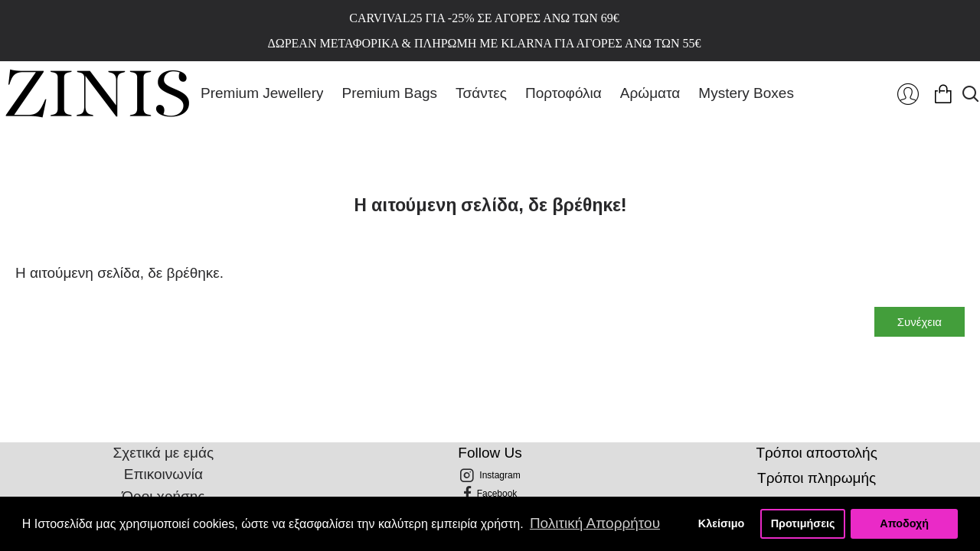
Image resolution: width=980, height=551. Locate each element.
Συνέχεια (920, 322)
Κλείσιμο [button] (722, 523)
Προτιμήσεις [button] (803, 523)
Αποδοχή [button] (904, 523)
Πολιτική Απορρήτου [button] (595, 523)
